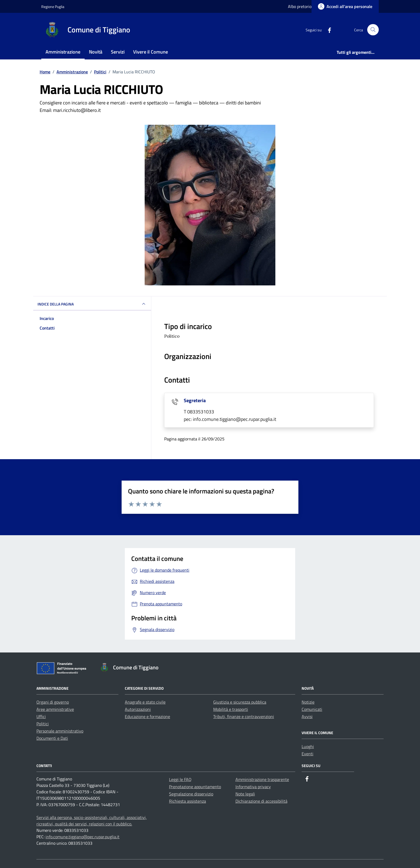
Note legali (245, 794)
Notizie (308, 702)
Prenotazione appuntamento (195, 787)
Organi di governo (53, 702)
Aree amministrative (55, 709)
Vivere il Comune (151, 52)
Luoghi (308, 746)
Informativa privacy (253, 787)
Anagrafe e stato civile (145, 702)
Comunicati (312, 709)
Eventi (307, 754)
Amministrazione (63, 52)
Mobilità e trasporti (231, 709)
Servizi (118, 52)
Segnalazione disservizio (191, 794)
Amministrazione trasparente (262, 779)
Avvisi (307, 716)
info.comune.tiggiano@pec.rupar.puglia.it (82, 837)
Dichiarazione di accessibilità (261, 801)
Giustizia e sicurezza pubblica (240, 702)
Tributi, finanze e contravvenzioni (244, 716)
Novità (96, 52)
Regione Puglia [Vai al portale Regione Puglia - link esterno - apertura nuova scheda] (53, 7)
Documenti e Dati (52, 738)
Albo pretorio (300, 6)
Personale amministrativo (60, 731)
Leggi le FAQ (180, 779)
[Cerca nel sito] (373, 30)
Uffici (41, 716)
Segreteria (195, 400)
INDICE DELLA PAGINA (92, 304)
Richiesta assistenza (187, 801)
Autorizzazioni (138, 709)
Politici (43, 724)
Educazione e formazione (147, 716)
